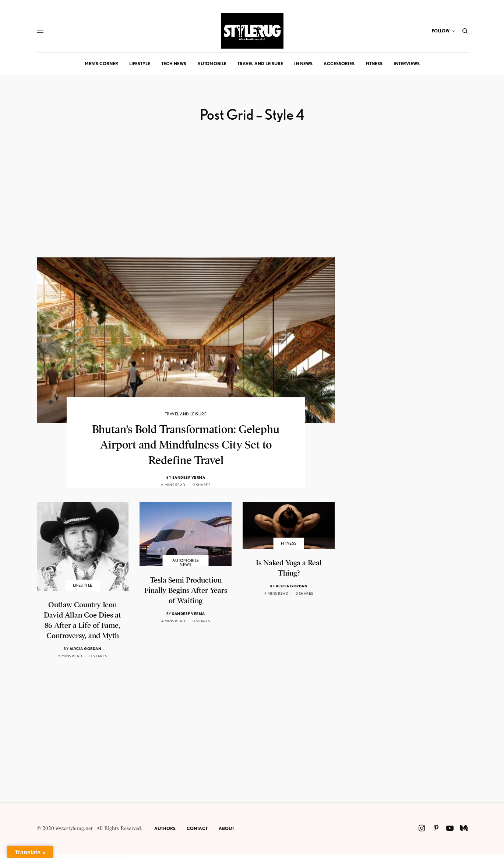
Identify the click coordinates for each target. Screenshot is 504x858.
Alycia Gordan (86, 648)
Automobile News (186, 563)
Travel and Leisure (186, 414)
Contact (197, 828)
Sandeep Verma (189, 477)
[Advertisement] (186, 206)
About (226, 828)
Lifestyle (83, 585)
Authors (165, 828)
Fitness (289, 543)
